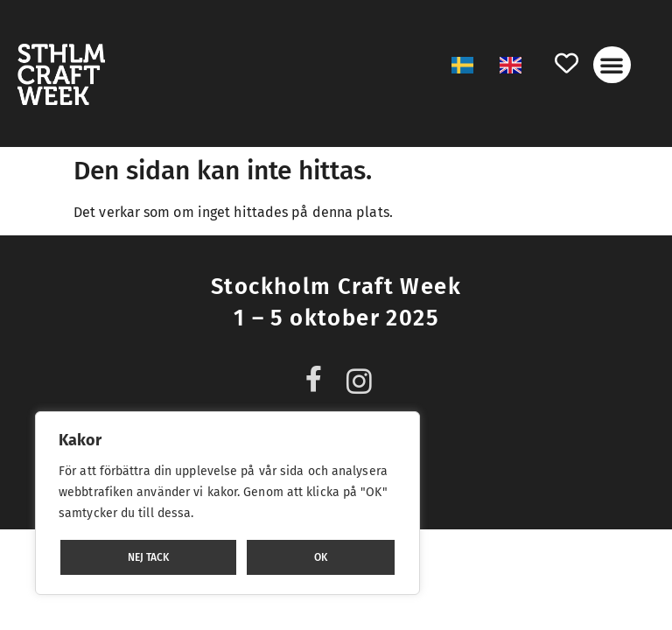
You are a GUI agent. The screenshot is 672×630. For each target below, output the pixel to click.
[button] (612, 65)
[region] (227, 503)
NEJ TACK (148, 557)
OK (321, 557)
